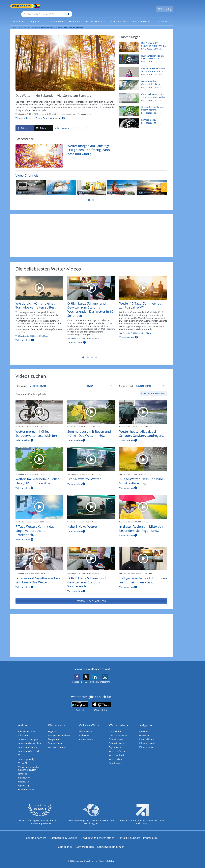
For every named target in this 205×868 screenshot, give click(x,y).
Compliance (65, 847)
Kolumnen (23, 732)
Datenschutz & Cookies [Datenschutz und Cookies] (63, 838)
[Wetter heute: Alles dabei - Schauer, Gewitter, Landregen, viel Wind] (143, 408)
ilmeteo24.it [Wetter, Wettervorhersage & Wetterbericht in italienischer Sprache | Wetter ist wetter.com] (24, 781)
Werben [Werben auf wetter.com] (22, 753)
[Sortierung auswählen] (150, 382)
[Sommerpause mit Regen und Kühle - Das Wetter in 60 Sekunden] (91, 408)
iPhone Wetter (86, 727)
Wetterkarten (58, 721)
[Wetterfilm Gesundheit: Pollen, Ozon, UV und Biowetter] (39, 455)
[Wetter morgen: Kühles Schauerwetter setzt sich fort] (39, 408)
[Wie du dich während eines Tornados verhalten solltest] (37, 306)
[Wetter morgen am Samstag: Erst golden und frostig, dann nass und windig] (63, 151)
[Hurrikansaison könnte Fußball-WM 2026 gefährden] (142, 57)
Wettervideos (119, 721)
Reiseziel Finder (147, 736)
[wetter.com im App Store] (101, 702)
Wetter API (23, 761)
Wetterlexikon (116, 757)
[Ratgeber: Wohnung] (92, 183)
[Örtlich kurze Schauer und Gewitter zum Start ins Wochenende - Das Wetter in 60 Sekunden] (89, 307)
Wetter (23, 721)
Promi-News (116, 761)
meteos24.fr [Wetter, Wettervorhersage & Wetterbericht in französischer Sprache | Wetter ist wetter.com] (24, 777)
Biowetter (145, 727)
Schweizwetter (117, 736)
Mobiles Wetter (90, 721)
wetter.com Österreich (29, 749)
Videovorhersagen (27, 727)
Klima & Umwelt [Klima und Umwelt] (148, 744)
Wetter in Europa (118, 749)
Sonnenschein (55, 740)
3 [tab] (92, 353)
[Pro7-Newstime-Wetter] (91, 455)
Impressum (150, 838)
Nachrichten (115, 727)
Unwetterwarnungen (28, 736)
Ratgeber (146, 721)
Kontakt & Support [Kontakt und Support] (129, 838)
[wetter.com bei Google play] (80, 702)
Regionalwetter (117, 744)
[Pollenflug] (164, 6)
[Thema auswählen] (54, 382)
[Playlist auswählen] (99, 382)
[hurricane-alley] (142, 121)
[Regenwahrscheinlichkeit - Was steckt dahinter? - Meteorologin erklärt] (142, 70)
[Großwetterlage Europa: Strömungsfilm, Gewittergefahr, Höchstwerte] (142, 108)
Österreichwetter (118, 740)
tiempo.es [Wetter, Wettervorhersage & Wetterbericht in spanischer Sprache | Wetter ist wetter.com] (23, 773)
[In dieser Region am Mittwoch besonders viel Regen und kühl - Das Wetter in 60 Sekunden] (143, 503)
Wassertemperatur (58, 744)
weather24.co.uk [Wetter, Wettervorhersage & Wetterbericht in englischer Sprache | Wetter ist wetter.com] (26, 790)
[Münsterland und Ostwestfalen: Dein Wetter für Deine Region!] (142, 82)
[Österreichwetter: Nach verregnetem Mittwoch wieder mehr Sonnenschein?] (142, 95)
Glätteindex (146, 732)
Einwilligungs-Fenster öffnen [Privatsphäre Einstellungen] (97, 838)
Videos (19, 23)
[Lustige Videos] (61, 183)
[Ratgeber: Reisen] (122, 183)
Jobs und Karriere (36, 838)
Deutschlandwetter (31, 23)
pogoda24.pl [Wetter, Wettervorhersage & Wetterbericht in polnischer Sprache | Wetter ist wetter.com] (24, 785)
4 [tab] (96, 353)
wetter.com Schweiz (28, 744)
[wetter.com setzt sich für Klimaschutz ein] (91, 817)
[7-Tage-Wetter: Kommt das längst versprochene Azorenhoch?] (39, 503)
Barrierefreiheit (85, 847)
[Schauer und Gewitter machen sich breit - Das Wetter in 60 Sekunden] (39, 554)
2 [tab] (93, 196)
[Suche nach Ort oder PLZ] (68, 6)
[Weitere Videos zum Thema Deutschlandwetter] (40, 114)
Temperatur (54, 736)
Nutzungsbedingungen (111, 847)
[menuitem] (18, 17)
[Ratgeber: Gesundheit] (152, 183)
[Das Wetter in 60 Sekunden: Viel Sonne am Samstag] (142, 44)
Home (12, 23)
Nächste (164, 183)
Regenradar (54, 727)
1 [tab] (89, 196)
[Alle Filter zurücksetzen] (153, 389)
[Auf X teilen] (44, 124)
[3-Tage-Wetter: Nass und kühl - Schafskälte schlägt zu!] (143, 455)
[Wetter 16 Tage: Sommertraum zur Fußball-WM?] (141, 305)
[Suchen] (90, 6)
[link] (18, 17)
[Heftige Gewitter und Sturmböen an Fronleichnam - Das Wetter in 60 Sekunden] (143, 554)
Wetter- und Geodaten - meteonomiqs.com (30, 767)
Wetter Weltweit (117, 753)
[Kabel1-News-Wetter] (91, 503)
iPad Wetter (85, 732)
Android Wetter (87, 736)
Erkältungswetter (148, 740)
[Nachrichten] (31, 183)
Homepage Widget (27, 757)
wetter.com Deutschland (30, 740)
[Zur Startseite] (21, 6)
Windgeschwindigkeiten (60, 732)
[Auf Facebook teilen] (25, 124)
